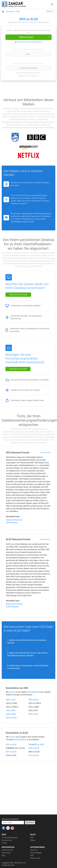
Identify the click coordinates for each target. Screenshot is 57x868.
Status (33, 840)
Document (10, 11)
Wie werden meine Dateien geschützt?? (30, 42)
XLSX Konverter (45, 539)
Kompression (7, 840)
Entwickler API (7, 850)
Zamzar (12, 692)
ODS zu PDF (11, 710)
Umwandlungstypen (10, 838)
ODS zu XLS (33, 714)
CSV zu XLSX (11, 745)
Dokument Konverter (14, 520)
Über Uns (34, 850)
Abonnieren (30, 822)
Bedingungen (29, 73)
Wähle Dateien (26, 37)
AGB (32, 855)
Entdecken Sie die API (18, 369)
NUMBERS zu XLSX (36, 745)
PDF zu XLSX (11, 752)
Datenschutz (35, 858)
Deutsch (50, 11)
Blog (3, 855)
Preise (4, 843)
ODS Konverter (45, 452)
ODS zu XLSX (11, 718)
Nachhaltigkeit (36, 853)
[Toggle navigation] (52, 4)
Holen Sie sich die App (18, 295)
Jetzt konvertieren (29, 68)
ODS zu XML (11, 714)
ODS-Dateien (33, 692)
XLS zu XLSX (34, 755)
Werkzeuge (6, 853)
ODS (18, 11)
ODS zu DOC (34, 700)
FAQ (32, 838)
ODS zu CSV (11, 700)
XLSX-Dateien (20, 740)
